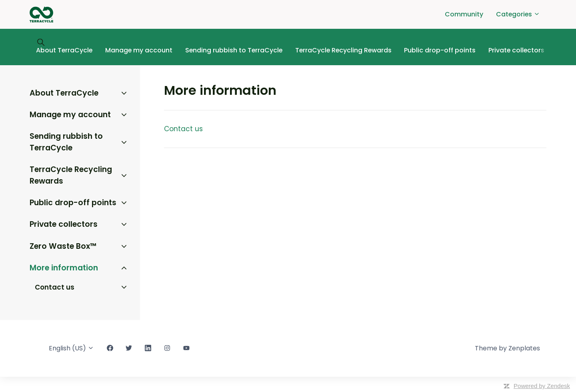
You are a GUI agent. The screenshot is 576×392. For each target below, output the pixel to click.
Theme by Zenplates (507, 348)
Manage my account (139, 50)
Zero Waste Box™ (63, 246)
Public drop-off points (440, 50)
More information (64, 268)
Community (464, 14)
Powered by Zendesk (542, 386)
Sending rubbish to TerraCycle (234, 50)
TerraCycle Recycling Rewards (343, 50)
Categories (518, 14)
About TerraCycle (64, 50)
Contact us (183, 129)
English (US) (71, 348)
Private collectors (516, 50)
